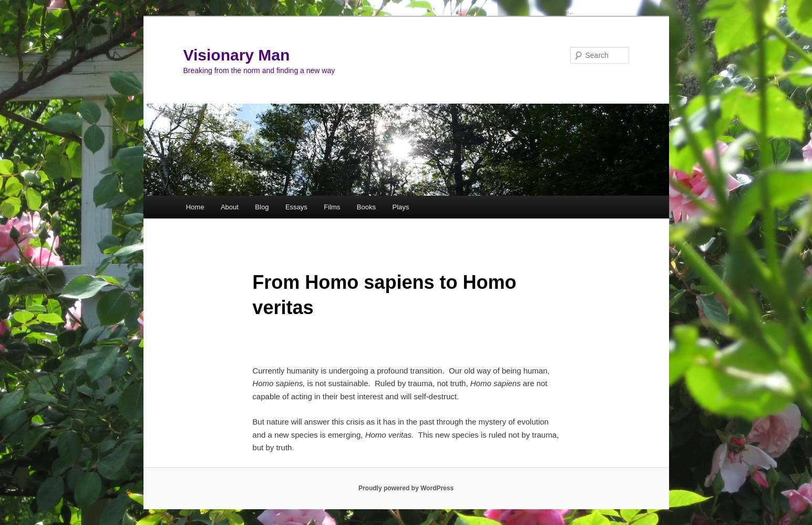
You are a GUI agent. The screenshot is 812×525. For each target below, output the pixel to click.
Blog (262, 207)
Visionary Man (237, 55)
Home (195, 207)
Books (366, 207)
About (230, 207)
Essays (296, 207)
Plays (400, 207)
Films (332, 207)
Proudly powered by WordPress (406, 488)
